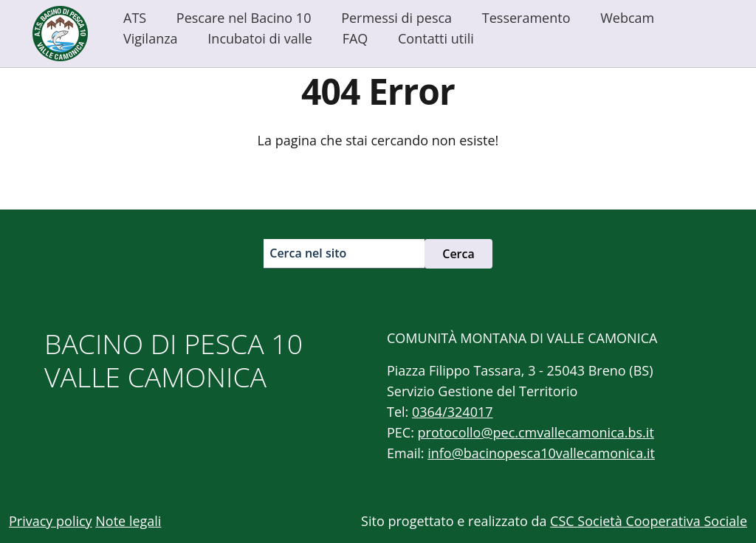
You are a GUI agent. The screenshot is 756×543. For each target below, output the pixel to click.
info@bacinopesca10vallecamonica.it (541, 453)
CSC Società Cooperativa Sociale (649, 521)
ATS (135, 18)
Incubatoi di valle (260, 38)
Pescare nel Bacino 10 (244, 18)
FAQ (355, 38)
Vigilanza (151, 38)
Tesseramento (526, 18)
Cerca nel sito (308, 253)
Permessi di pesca (396, 18)
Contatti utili (436, 38)
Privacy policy (51, 521)
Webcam (627, 18)
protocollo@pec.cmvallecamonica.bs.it (536, 432)
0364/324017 (453, 412)
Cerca (458, 254)
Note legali (128, 521)
